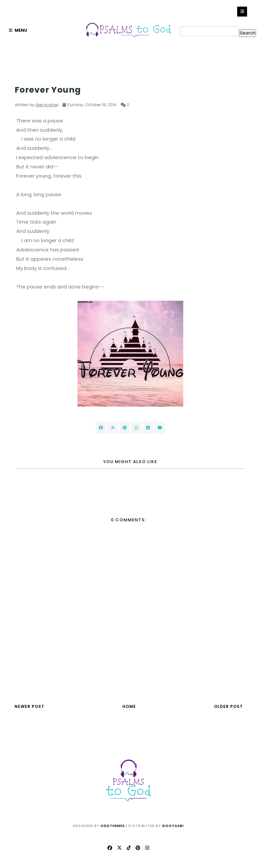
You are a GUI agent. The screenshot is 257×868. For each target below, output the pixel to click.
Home (129, 706)
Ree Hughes (47, 105)
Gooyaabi (173, 826)
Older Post (228, 706)
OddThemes (113, 826)
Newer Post (29, 706)
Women (23, 77)
